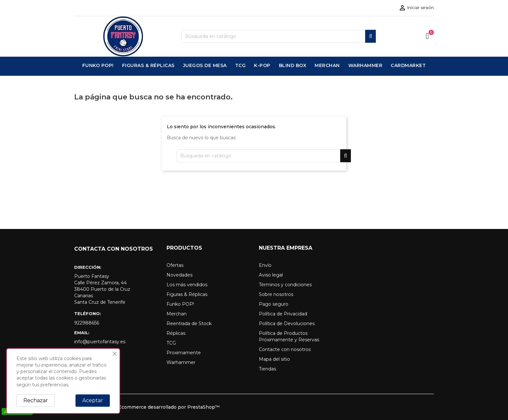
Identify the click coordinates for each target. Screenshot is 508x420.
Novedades (179, 275)
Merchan (177, 314)
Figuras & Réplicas (187, 294)
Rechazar (36, 400)
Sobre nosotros (276, 294)
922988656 (87, 323)
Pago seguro (274, 304)
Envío (265, 265)
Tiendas (267, 369)
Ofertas (175, 265)
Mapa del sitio (274, 359)
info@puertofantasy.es (100, 342)
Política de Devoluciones (287, 324)
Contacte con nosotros (285, 349)
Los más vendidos (187, 285)
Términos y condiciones (285, 285)
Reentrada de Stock (189, 324)
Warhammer (181, 362)
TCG (171, 343)
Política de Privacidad (283, 314)
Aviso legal (271, 275)
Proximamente (184, 353)
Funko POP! (180, 304)
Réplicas (176, 333)
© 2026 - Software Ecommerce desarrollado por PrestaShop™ (147, 407)
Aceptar (93, 400)
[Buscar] (279, 36)
